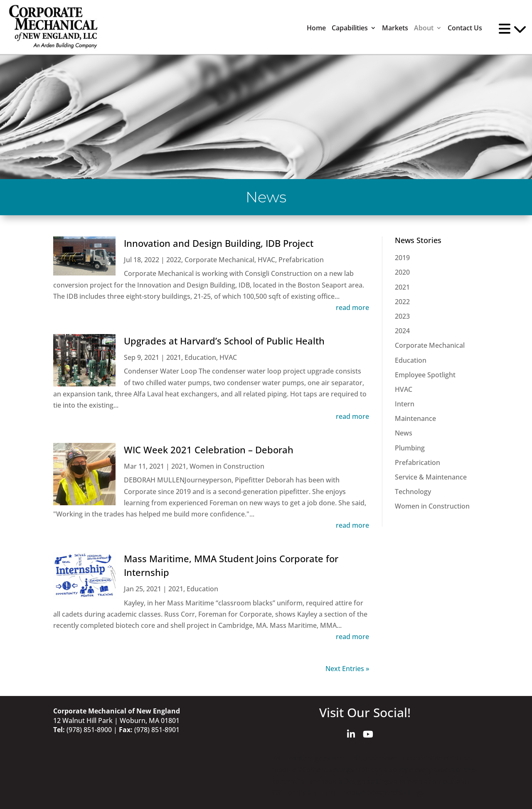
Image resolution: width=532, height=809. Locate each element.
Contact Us (465, 28)
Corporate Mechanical (219, 260)
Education (200, 357)
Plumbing (410, 448)
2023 (402, 316)
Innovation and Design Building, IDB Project (219, 243)
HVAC (266, 260)
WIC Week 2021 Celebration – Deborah (209, 450)
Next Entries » (347, 669)
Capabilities (350, 28)
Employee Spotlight (425, 375)
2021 (174, 357)
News (404, 433)
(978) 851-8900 (89, 730)
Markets (395, 28)
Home (316, 28)
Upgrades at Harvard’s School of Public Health (224, 341)
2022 (174, 260)
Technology (413, 492)
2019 (402, 258)
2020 (402, 272)
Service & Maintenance (431, 477)
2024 (402, 331)
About (424, 28)
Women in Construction (227, 466)
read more (352, 307)
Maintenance (415, 418)
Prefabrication (301, 260)
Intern (405, 404)
